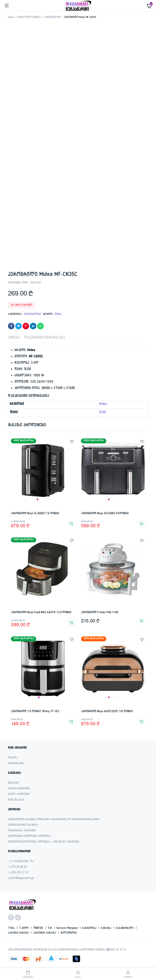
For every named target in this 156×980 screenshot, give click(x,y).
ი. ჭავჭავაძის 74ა (23, 862)
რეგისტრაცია (16, 764)
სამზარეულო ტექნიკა (29, 18)
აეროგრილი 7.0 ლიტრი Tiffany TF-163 (35, 712)
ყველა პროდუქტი (19, 795)
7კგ (50, 928)
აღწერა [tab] (14, 338)
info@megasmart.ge (23, 879)
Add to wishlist (72, 442)
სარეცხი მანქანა (19, 933)
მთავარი (13, 783)
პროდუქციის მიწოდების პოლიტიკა (30, 837)
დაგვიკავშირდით (19, 789)
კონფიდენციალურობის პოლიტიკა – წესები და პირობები (44, 842)
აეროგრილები (53, 18)
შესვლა (13, 758)
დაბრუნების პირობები (22, 831)
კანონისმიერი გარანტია (23, 825)
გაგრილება (90, 928)
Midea (58, 314)
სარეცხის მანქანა (45, 933)
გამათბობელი (125, 928)
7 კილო (24, 928)
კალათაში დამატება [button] (71, 524)
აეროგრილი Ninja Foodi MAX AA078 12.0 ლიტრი (41, 613)
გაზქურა (107, 928)
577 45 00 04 (19, 867)
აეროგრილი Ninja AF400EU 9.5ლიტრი (105, 514)
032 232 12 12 (20, 873)
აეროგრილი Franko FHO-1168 (100, 613)
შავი (102, 413)
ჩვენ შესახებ (16, 800)
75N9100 (38, 928)
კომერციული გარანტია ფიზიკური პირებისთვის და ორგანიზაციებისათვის (54, 820)
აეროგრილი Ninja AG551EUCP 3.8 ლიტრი (107, 712)
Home (11, 18)
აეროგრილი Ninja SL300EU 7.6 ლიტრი (35, 514)
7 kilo (12, 928)
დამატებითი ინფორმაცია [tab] (45, 338)
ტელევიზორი (69, 933)
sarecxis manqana (67, 928)
